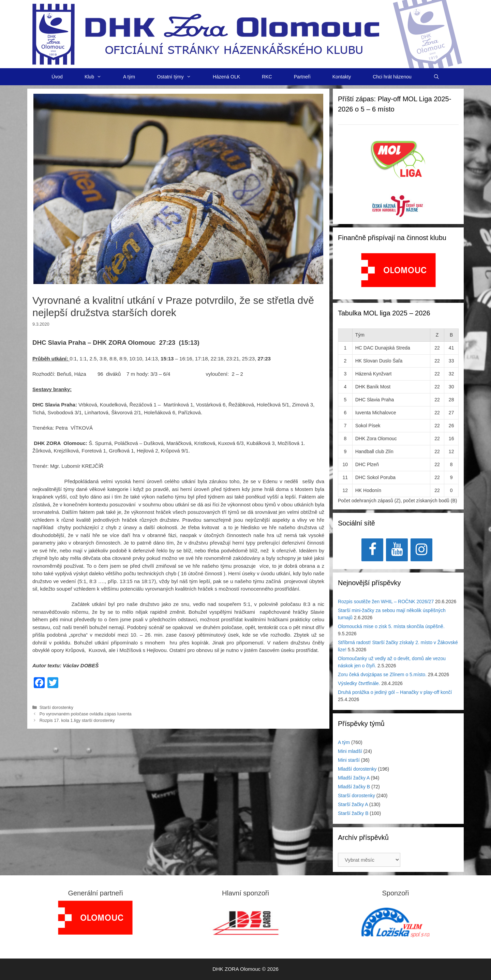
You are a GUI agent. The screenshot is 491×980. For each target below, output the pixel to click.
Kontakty (342, 77)
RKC (267, 77)
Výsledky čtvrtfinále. (359, 683)
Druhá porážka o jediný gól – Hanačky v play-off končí (395, 692)
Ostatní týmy (179, 77)
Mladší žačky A (354, 778)
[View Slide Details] (398, 270)
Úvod (57, 77)
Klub (98, 77)
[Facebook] (372, 550)
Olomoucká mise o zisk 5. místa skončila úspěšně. (391, 626)
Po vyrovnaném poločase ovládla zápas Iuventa (86, 714)
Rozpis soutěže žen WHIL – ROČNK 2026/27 (386, 602)
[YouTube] (397, 550)
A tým (129, 77)
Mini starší (349, 760)
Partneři (302, 77)
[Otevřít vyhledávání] (436, 77)
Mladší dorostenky (357, 769)
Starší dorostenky (56, 707)
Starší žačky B (353, 813)
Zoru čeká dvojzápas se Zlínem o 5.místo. (382, 674)
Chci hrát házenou (392, 77)
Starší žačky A (353, 804)
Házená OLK (226, 77)
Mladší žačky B (354, 787)
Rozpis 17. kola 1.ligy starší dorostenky (77, 720)
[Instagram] (421, 550)
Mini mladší (350, 751)
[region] (398, 274)
